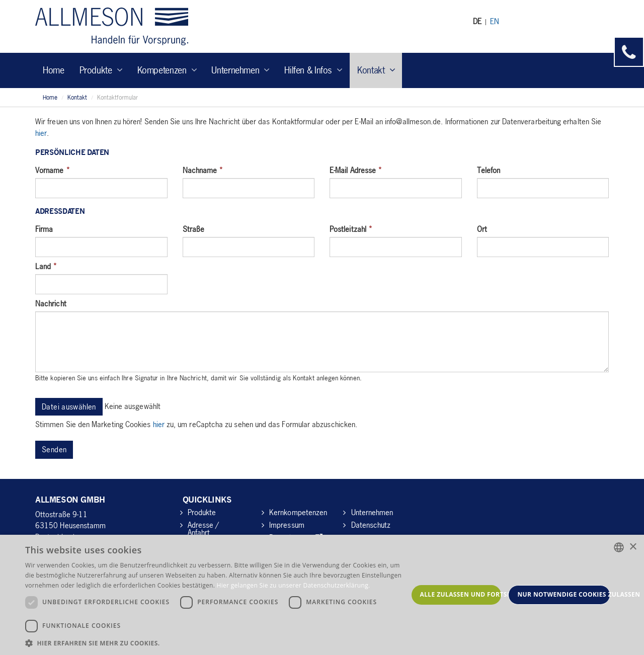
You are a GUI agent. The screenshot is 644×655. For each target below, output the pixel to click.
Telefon (489, 170)
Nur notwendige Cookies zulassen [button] (564, 594)
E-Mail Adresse (356, 170)
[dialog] (322, 595)
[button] (217, 643)
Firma (44, 229)
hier (41, 133)
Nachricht (51, 303)
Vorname (53, 170)
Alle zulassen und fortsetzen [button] (461, 594)
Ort (482, 229)
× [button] (633, 547)
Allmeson (112, 26)
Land (46, 266)
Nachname (203, 170)
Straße (193, 229)
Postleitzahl (351, 229)
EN (495, 21)
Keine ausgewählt (133, 405)
